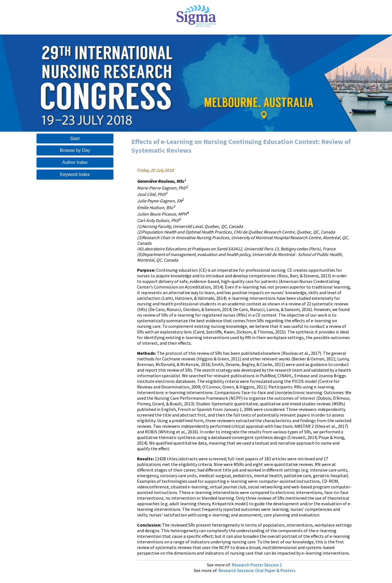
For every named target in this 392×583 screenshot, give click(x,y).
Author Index (75, 162)
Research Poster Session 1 (257, 565)
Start (75, 139)
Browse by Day (75, 150)
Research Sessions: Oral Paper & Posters (257, 570)
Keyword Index (75, 174)
